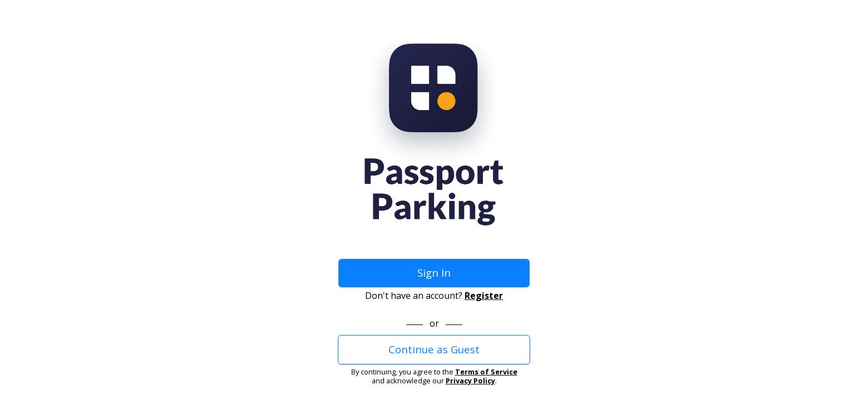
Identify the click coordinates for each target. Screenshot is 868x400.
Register (484, 296)
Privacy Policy (470, 381)
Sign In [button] (434, 272)
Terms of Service (486, 372)
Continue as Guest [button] (434, 349)
